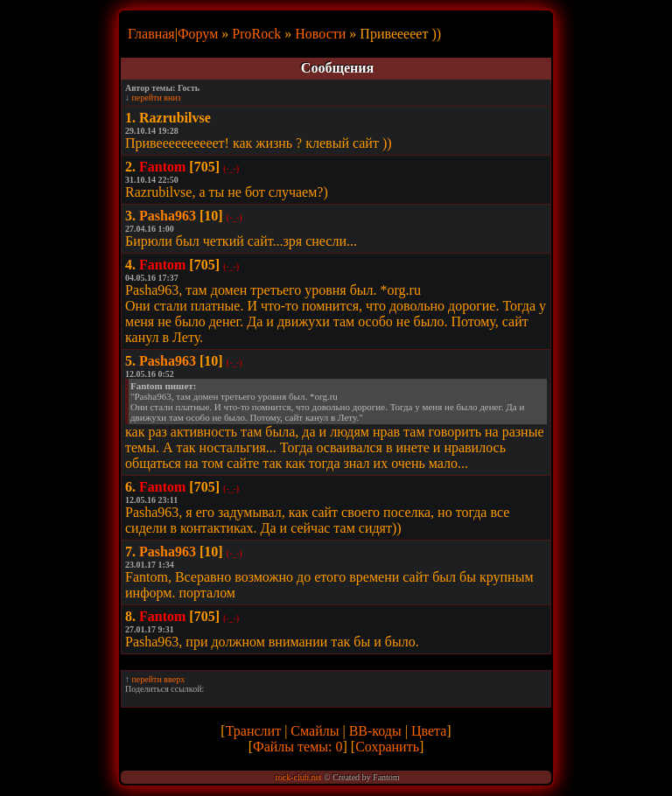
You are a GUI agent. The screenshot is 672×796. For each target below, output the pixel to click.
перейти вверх (159, 679)
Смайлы (315, 731)
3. (130, 216)
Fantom (162, 167)
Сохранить (387, 747)
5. (130, 361)
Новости (320, 34)
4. (130, 265)
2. (130, 167)
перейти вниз (157, 98)
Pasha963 (168, 216)
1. (130, 118)
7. (130, 552)
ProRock (256, 34)
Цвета (429, 731)
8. (130, 616)
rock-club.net (298, 777)
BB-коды (375, 731)
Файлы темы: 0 (297, 747)
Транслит (253, 731)
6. (130, 487)
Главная (151, 34)
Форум (198, 34)
